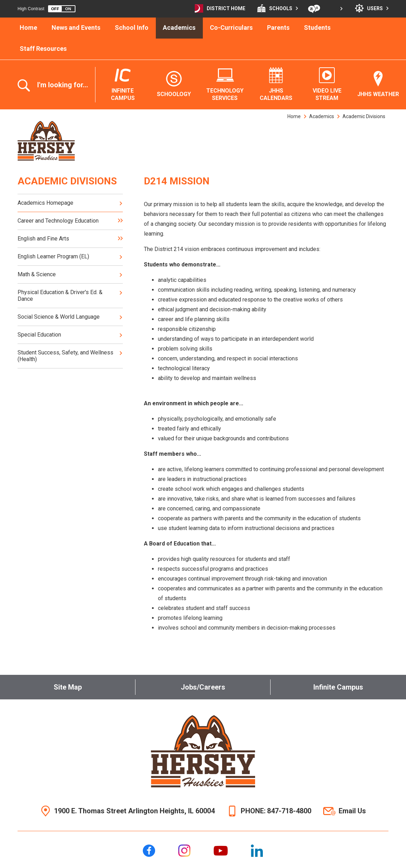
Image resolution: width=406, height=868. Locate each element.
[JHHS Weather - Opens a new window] (378, 84)
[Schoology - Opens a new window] (174, 84)
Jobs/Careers (203, 687)
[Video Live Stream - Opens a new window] (327, 85)
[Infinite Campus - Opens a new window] (123, 85)
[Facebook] (149, 851)
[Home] (29, 28)
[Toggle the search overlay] (56, 85)
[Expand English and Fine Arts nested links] (120, 239)
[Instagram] (184, 851)
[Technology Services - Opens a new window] (225, 85)
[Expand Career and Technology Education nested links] (120, 221)
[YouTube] (221, 851)
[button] (62, 9)
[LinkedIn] (257, 851)
